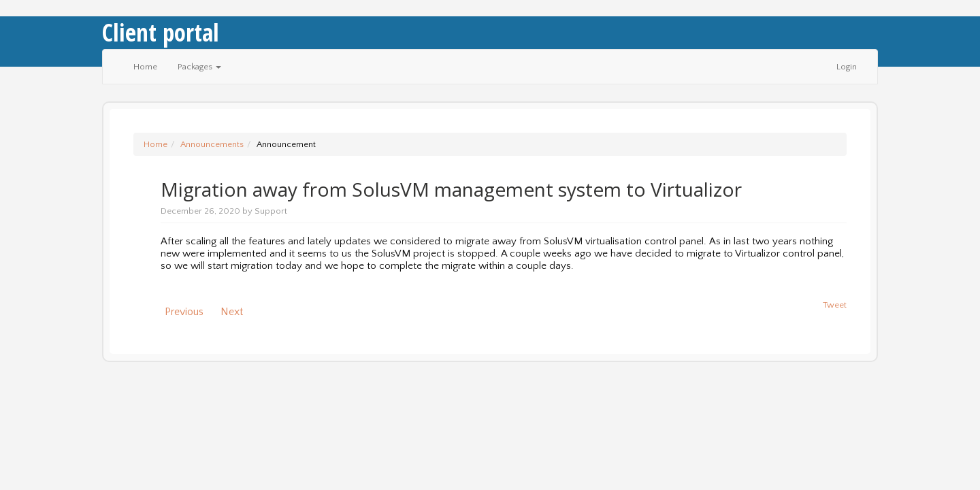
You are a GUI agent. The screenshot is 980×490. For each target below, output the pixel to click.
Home (145, 67)
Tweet (835, 305)
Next (234, 312)
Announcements (212, 144)
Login (847, 67)
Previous (181, 312)
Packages (199, 67)
